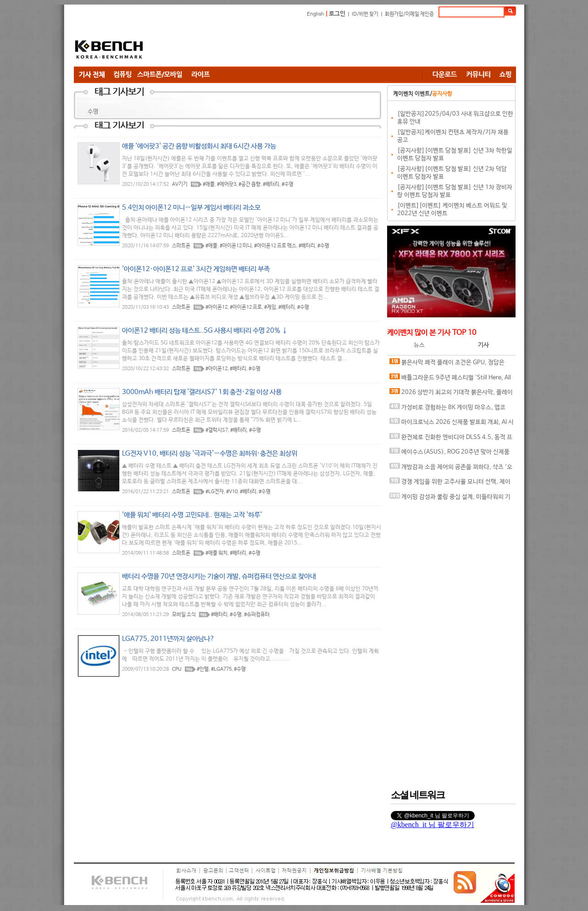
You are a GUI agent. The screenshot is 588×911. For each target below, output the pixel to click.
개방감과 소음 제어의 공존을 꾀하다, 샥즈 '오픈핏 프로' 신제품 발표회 (451, 469)
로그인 (337, 14)
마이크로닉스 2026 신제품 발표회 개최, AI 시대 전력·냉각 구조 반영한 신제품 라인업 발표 (452, 424)
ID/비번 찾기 (365, 14)
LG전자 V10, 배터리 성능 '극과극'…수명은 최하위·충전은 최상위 (210, 453)
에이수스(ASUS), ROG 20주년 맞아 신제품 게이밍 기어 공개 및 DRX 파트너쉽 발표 (449, 454)
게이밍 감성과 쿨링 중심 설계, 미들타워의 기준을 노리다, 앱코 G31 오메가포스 (450, 499)
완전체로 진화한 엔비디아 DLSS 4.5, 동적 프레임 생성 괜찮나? (451, 439)
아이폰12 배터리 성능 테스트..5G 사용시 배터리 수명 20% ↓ (205, 331)
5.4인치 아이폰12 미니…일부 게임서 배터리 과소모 (191, 208)
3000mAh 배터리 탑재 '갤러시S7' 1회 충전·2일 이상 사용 (202, 392)
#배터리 (271, 184)
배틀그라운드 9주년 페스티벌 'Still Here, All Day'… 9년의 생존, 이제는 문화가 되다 (450, 380)
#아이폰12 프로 (246, 307)
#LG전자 (215, 492)
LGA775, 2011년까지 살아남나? (168, 639)
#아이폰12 (216, 307)
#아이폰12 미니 (236, 246)
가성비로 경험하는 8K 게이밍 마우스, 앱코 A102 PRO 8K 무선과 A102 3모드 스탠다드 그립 (451, 409)
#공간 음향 (250, 184)
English (316, 14)
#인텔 (203, 669)
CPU (177, 669)
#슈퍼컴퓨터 (257, 615)
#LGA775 (221, 669)
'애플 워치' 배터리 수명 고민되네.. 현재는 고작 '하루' (192, 515)
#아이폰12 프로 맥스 (275, 246)
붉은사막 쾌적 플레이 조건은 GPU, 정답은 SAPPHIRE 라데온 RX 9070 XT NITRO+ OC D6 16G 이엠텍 (449, 364)
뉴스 (419, 345)
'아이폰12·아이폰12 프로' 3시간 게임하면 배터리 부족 (196, 269)
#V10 (232, 492)
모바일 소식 (184, 615)
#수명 (288, 184)
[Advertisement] (349, 44)
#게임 (270, 307)
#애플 (209, 184)
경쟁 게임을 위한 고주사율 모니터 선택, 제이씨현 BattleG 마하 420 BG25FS (450, 484)
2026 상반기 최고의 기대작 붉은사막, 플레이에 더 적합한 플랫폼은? (451, 394)
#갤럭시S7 (217, 430)
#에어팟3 (227, 184)
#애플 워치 (216, 553)
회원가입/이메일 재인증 (409, 14)
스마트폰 (181, 246)
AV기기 (180, 184)
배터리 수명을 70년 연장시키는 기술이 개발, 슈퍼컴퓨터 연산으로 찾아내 (219, 576)
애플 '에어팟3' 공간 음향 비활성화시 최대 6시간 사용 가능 (199, 146)
